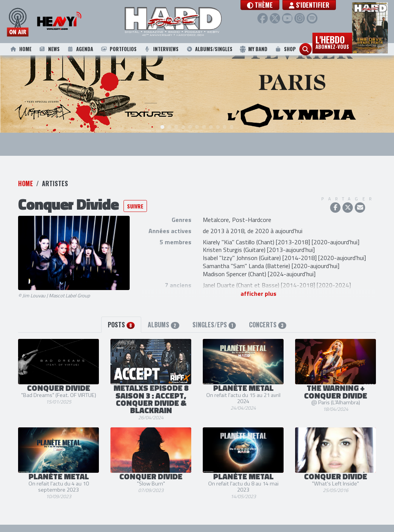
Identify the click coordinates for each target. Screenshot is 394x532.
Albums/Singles (209, 49)
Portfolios (118, 49)
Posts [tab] (121, 318)
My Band (253, 49)
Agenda (80, 49)
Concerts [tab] (268, 318)
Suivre (135, 199)
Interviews (161, 49)
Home (20, 49)
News (49, 49)
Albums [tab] (163, 318)
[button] (275, 5)
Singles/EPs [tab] (214, 318)
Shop (285, 49)
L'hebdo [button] (332, 42)
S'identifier (325, 5)
